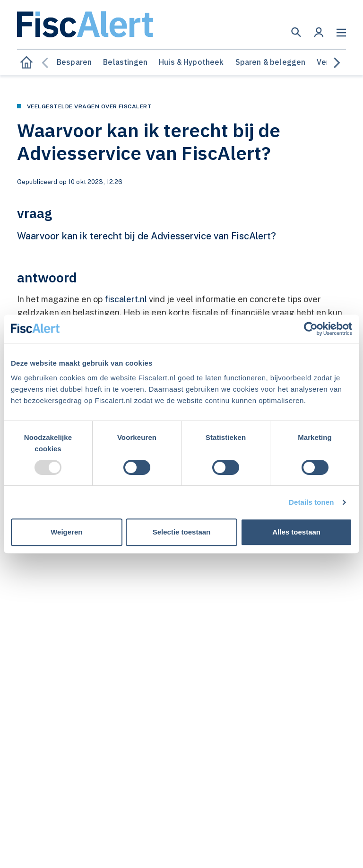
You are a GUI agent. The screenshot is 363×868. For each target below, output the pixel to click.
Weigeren (66, 532)
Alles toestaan (296, 532)
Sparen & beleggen (271, 62)
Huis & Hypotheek (191, 62)
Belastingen (125, 62)
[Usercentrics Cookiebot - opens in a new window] (311, 329)
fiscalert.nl (126, 299)
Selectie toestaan (182, 532)
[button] (296, 32)
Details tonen (311, 502)
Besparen (74, 62)
